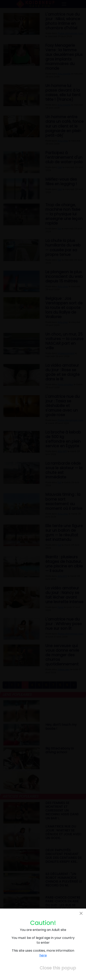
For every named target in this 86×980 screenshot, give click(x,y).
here (43, 955)
